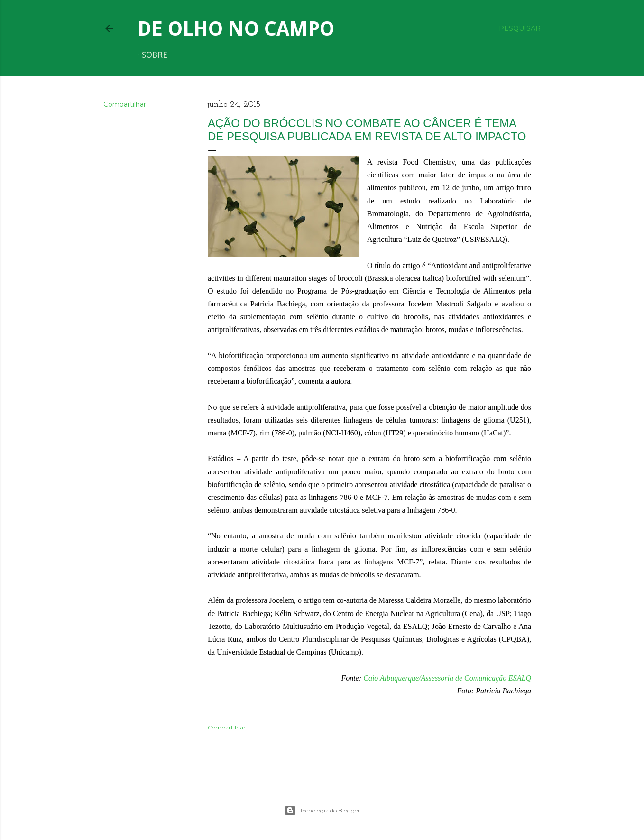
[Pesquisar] (520, 28)
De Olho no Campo (236, 29)
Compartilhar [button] (125, 104)
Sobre (155, 55)
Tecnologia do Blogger (322, 811)
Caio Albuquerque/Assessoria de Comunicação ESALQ (447, 678)
